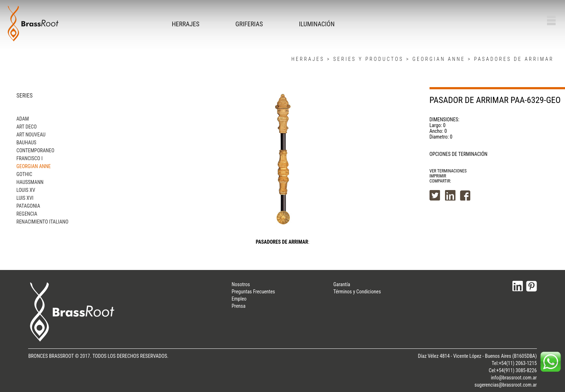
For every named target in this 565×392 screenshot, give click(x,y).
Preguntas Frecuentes (253, 292)
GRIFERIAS (249, 24)
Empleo (239, 299)
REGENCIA (27, 214)
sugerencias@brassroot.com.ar (506, 385)
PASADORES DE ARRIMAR (514, 59)
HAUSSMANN (30, 182)
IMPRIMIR (438, 176)
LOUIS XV (26, 190)
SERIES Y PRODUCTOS (368, 59)
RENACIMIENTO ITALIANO (42, 222)
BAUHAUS (26, 143)
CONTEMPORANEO (35, 150)
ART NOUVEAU (31, 135)
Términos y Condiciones (357, 292)
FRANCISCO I (29, 158)
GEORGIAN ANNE (439, 59)
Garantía (342, 284)
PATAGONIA (28, 206)
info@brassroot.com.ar (514, 378)
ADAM (23, 119)
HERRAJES (186, 24)
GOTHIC (24, 174)
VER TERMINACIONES (448, 171)
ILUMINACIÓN (317, 24)
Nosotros (241, 284)
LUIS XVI (25, 198)
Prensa (239, 306)
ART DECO (26, 127)
